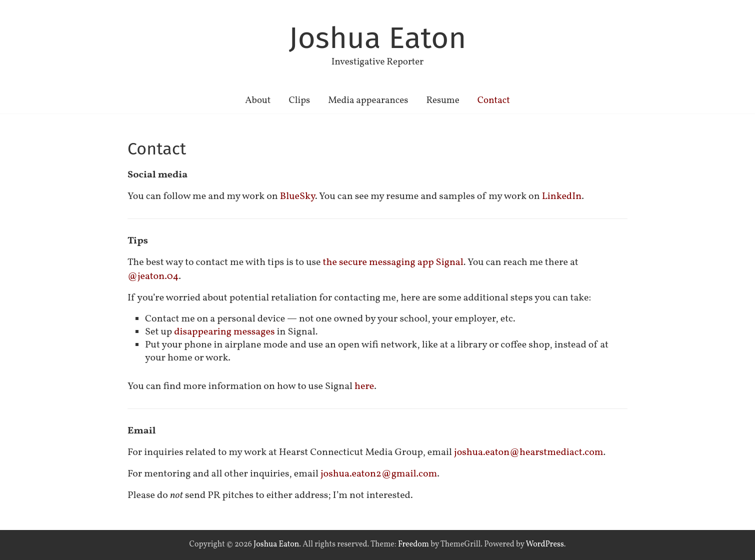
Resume (442, 100)
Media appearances (368, 100)
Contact (494, 100)
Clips (299, 100)
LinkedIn (562, 196)
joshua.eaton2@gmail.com (379, 474)
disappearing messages (224, 332)
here (364, 386)
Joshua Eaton (378, 38)
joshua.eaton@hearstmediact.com (529, 452)
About (258, 100)
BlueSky (297, 196)
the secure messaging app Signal (393, 262)
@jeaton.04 (153, 276)
